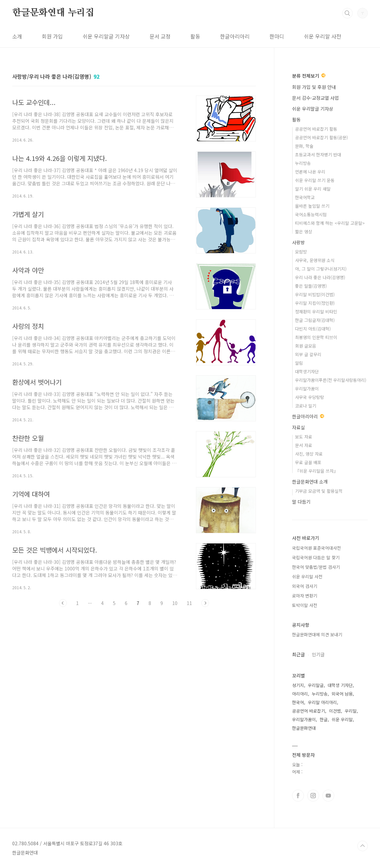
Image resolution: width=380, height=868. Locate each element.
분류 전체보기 (309, 76)
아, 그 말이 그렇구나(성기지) (321, 269)
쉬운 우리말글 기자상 (106, 36)
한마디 (277, 36)
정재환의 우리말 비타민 (316, 312)
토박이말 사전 (305, 605)
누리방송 (303, 163)
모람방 (301, 252)
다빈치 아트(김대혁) (313, 329)
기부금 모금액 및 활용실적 (319, 491)
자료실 (299, 427)
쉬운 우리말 (342, 719)
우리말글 (316, 685)
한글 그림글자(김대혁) (315, 320)
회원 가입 (52, 36)
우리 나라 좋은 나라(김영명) (320, 277)
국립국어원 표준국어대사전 (316, 548)
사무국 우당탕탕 (310, 397)
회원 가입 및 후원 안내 (314, 87)
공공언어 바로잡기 (309, 711)
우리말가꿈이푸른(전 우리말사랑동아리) (331, 380)
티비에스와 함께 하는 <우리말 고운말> (330, 223)
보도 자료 (304, 437)
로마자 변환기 (305, 596)
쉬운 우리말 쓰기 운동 (315, 180)
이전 (63, 603)
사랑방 (299, 242)
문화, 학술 (304, 146)
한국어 (298, 702)
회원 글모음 (306, 346)
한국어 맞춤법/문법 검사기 (316, 567)
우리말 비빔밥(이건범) (315, 294)
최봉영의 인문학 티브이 (316, 337)
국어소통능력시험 (311, 214)
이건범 (335, 711)
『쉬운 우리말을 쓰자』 (316, 471)
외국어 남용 (342, 694)
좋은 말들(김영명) (311, 286)
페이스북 (298, 796)
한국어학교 (305, 197)
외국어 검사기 (305, 586)
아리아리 (300, 694)
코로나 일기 (306, 406)
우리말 (351, 711)
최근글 (299, 654)
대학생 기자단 (340, 685)
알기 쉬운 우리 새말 (313, 189)
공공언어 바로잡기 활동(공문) (321, 137)
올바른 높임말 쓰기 (312, 206)
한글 (324, 719)
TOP (363, 846)
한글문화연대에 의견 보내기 (317, 634)
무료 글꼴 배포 (308, 462)
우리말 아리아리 (322, 702)
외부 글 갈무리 (308, 354)
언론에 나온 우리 (310, 172)
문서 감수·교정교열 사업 (315, 98)
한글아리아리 (235, 36)
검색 (347, 13)
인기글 (318, 654)
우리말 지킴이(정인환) (315, 303)
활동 (195, 36)
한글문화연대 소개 (310, 482)
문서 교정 (160, 36)
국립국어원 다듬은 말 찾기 (316, 557)
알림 (299, 363)
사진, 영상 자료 (309, 454)
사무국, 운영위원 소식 (315, 260)
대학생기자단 (307, 371)
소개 (17, 36)
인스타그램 (313, 796)
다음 (205, 603)
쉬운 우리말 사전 (323, 36)
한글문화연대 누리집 (53, 13)
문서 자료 (304, 445)
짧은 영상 (304, 232)
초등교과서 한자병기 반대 (318, 155)
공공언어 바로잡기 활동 (316, 129)
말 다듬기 (301, 502)
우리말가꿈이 (307, 389)
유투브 (328, 796)
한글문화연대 (304, 728)
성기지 (298, 685)
